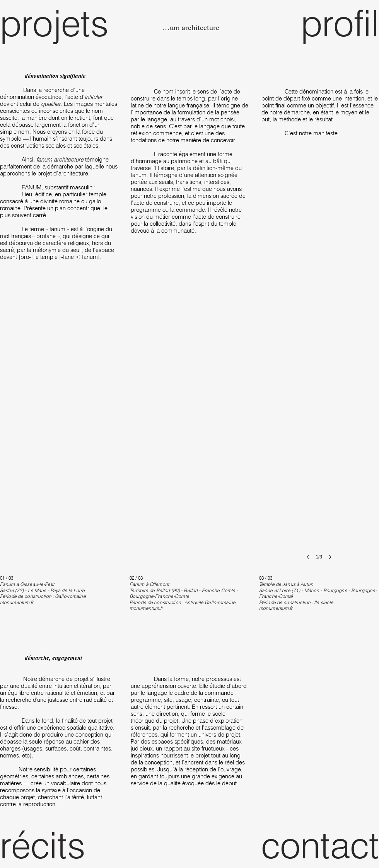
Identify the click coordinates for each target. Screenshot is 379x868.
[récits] (62, 845)
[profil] (317, 23)
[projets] (62, 23)
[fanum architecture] (190, 28)
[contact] (317, 845)
